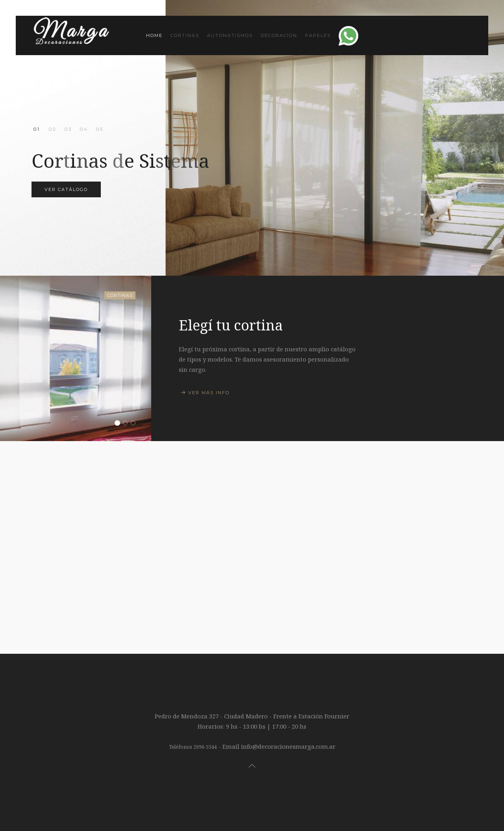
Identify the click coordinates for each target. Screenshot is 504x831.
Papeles (318, 35)
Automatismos (230, 35)
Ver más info (209, 393)
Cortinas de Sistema (36, 130)
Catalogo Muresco (135, 424)
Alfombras (84, 129)
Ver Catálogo (66, 189)
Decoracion (279, 35)
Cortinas (185, 35)
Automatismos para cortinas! (68, 130)
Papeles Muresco (99, 130)
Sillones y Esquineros (127, 424)
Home (154, 35)
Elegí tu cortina (120, 424)
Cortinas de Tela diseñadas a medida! (52, 130)
